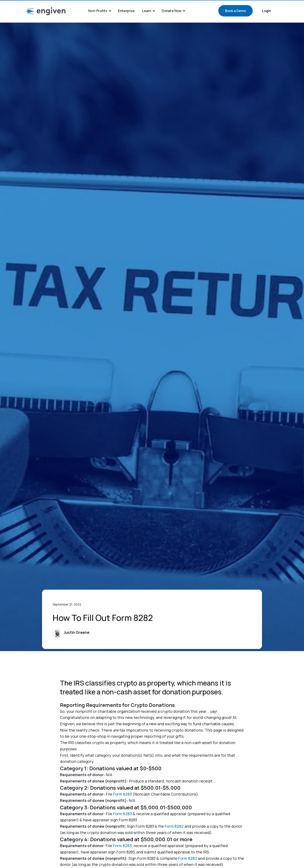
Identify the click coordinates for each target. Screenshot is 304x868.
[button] (100, 11)
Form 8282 (174, 826)
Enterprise (126, 11)
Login (267, 11)
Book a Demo (235, 11)
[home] (46, 11)
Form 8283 (123, 794)
